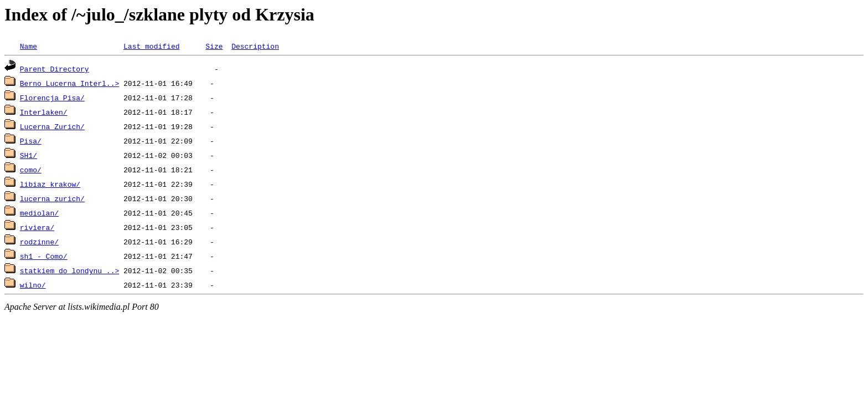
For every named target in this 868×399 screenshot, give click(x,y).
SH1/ (29, 155)
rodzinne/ (39, 242)
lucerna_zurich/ (52, 198)
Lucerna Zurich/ (52, 126)
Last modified (151, 46)
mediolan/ (39, 213)
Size (214, 46)
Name (29, 46)
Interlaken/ (44, 112)
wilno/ (33, 285)
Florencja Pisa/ (52, 98)
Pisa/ (31, 141)
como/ (31, 170)
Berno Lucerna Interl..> (69, 83)
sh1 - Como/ (44, 256)
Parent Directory (55, 69)
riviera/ (37, 227)
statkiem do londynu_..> (69, 270)
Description (255, 46)
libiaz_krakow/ (50, 184)
